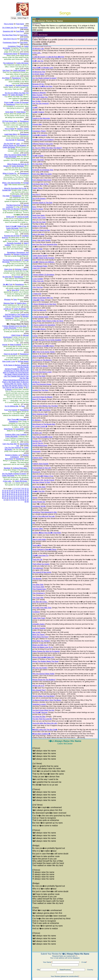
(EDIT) (36, 19)
